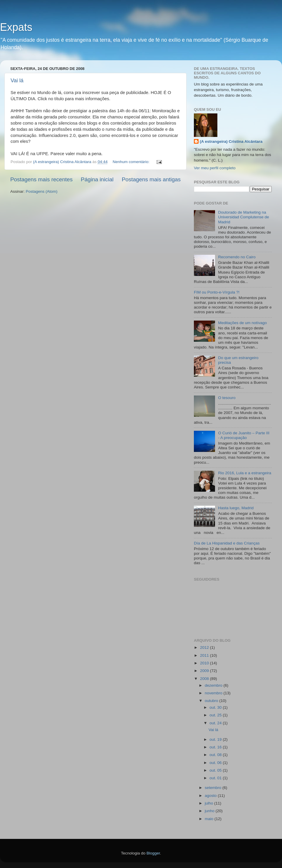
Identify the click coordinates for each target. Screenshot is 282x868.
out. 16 (216, 747)
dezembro (214, 685)
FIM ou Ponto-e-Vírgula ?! (217, 292)
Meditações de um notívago (242, 323)
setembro (214, 788)
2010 (205, 663)
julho (209, 803)
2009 (205, 671)
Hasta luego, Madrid (236, 508)
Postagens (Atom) (42, 191)
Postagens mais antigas (151, 179)
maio (210, 819)
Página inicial (97, 179)
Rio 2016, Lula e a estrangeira (245, 473)
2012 (205, 647)
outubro (212, 701)
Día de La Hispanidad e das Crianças (227, 543)
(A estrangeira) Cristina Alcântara (231, 141)
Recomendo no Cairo (237, 257)
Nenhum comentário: (132, 162)
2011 (205, 655)
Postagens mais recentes (41, 179)
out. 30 (216, 707)
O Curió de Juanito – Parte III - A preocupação (244, 435)
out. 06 (216, 763)
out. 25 (216, 715)
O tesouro (227, 398)
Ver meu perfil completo (215, 168)
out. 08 (216, 755)
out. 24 (216, 723)
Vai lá (17, 81)
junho (210, 811)
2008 (205, 679)
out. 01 (216, 778)
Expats (16, 27)
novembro (214, 693)
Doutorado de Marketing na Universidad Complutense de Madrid (243, 217)
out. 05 (216, 770)
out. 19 (216, 739)
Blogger (153, 853)
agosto (211, 796)
